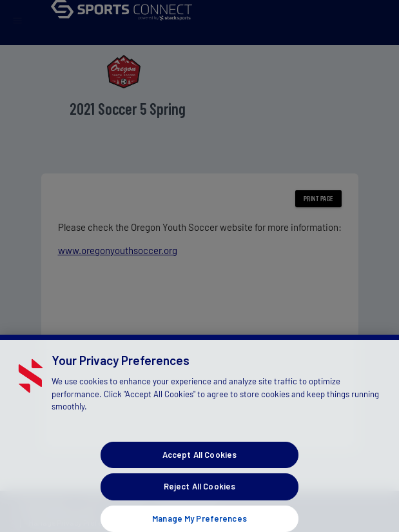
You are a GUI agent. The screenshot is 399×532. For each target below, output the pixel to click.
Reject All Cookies (200, 495)
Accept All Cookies (200, 464)
